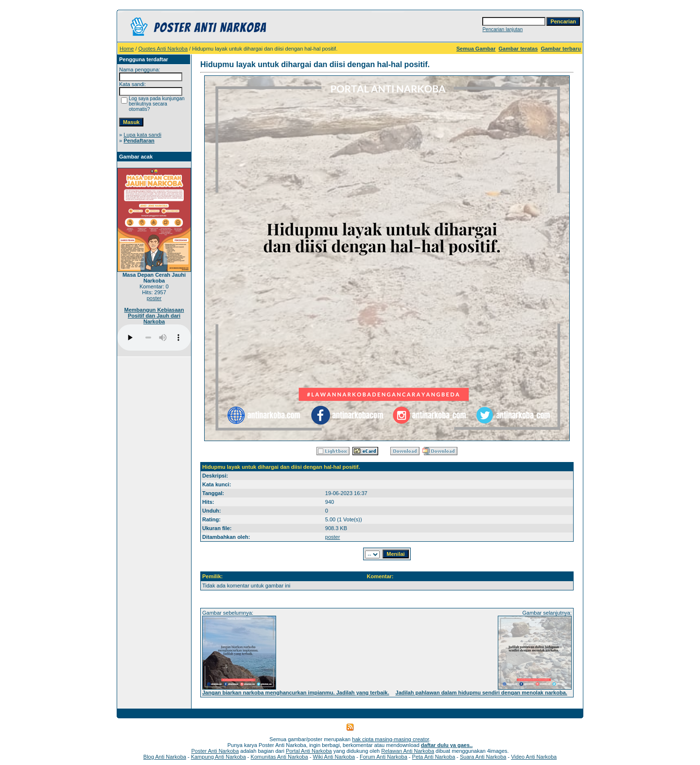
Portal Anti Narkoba (309, 751)
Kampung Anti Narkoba (219, 757)
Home (127, 49)
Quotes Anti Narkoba (163, 49)
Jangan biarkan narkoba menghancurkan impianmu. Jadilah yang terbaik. (296, 693)
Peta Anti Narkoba (434, 757)
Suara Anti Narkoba (483, 757)
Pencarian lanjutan (502, 29)
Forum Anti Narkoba (384, 757)
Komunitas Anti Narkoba (280, 757)
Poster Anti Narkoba (215, 751)
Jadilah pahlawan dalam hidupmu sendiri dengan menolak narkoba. (481, 693)
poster (154, 298)
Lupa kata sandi (142, 135)
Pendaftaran (139, 141)
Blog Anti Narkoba (165, 757)
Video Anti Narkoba (534, 757)
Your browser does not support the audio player (154, 338)
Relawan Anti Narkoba (408, 751)
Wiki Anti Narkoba (334, 757)
